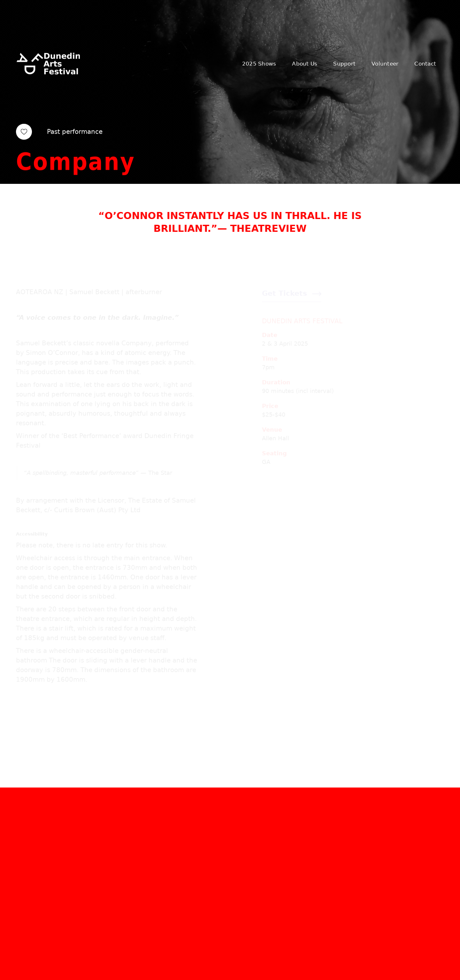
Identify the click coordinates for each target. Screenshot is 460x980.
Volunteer (385, 64)
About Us (305, 64)
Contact (425, 64)
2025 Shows (259, 64)
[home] (48, 64)
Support (344, 64)
